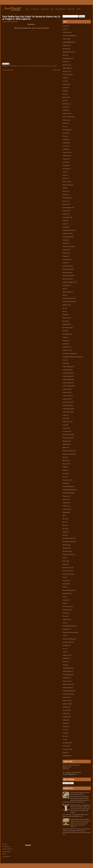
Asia (64, 81)
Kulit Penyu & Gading (69, 354)
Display (65, 195)
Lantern (65, 415)
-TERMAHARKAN (12, 66)
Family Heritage (67, 208)
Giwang (65, 256)
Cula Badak (66, 169)
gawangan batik (67, 237)
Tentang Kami (35, 9)
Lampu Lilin (66, 399)
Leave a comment (52, 66)
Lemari (64, 418)
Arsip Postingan (6, 852)
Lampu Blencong (67, 373)
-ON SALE (65, 32)
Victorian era (66, 749)
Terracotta (65, 710)
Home (28, 9)
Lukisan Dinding (67, 435)
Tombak (65, 720)
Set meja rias (66, 610)
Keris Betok (66, 334)
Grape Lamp (66, 259)
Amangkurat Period (68, 52)
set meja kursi (66, 606)
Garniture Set (66, 234)
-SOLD (64, 39)
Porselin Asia (66, 571)
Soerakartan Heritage (41, 66)
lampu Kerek (66, 392)
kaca (64, 308)
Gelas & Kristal (67, 246)
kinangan (65, 340)
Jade (64, 295)
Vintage (65, 752)
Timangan (65, 717)
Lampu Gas (66, 389)
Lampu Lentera (67, 396)
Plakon (64, 564)
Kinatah (65, 344)
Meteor (65, 470)
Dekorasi (65, 182)
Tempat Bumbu (67, 671)
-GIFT (64, 29)
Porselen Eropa (67, 568)
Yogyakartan (66, 756)
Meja (64, 457)
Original (65, 503)
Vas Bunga (65, 743)
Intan (25, 66)
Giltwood (65, 253)
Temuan (65, 707)
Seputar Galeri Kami (8, 849)
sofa (64, 636)
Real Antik (65, 584)
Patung (64, 512)
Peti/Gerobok (66, 551)
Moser (64, 477)
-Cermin (65, 26)
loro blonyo (66, 431)
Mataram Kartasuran (68, 451)
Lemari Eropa (66, 422)
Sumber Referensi (60, 9)
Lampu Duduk (66, 383)
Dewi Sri (65, 191)
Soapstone (66, 629)
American (65, 62)
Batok (64, 94)
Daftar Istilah (71, 9)
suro (64, 649)
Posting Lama (56, 70)
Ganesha (65, 227)
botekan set (66, 114)
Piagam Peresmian (68, 555)
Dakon (64, 175)
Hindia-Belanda (67, 276)
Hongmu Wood (67, 279)
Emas (22, 66)
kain (64, 311)
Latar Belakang (6, 847)
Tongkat (65, 723)
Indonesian (66, 285)
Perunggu (65, 548)
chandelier (66, 156)
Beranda (4, 844)
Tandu (64, 652)
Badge (64, 91)
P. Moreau (65, 506)
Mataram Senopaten (68, 454)
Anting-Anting (66, 68)
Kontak (78, 9)
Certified (65, 149)
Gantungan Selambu (68, 230)
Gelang (65, 243)
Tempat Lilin (66, 681)
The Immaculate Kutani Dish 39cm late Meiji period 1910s (80, 793)
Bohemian (65, 104)
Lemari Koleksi (45, 9)
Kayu (64, 321)
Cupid (64, 172)
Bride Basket (66, 130)
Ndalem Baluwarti (68, 486)
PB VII (64, 525)
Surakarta (65, 645)
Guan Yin (65, 263)
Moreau (65, 474)
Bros (64, 136)
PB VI (64, 522)
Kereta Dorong (67, 328)
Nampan (65, 483)
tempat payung (67, 688)
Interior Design (67, 292)
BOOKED (65, 110)
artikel (64, 78)
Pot (63, 577)
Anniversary (66, 65)
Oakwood (65, 496)
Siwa (64, 623)
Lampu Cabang (67, 376)
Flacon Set (66, 211)
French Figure (66, 217)
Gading (65, 220)
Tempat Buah (66, 668)
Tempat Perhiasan (68, 691)
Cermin (65, 146)
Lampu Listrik (66, 402)
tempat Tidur (66, 700)
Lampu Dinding (67, 379)
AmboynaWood (67, 58)
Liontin (64, 425)
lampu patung (66, 412)
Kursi (64, 360)
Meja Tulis (65, 464)
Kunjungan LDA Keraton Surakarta (72, 357)
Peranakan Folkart (68, 538)
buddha (65, 139)
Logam (64, 428)
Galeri (64, 224)
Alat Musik (65, 49)
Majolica (65, 444)
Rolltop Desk (66, 593)
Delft (64, 188)
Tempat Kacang (67, 675)
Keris (64, 331)
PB (63, 516)
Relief (64, 587)
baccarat (65, 88)
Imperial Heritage (68, 282)
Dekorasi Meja (67, 185)
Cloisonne (65, 165)
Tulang (64, 733)
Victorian (65, 746)
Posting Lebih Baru (8, 70)
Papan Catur (66, 509)
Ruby (64, 603)
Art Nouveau (66, 75)
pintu (64, 558)
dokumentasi (66, 198)
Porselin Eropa (67, 574)
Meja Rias (65, 460)
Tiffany (65, 713)
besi (64, 100)
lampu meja (66, 405)
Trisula (64, 730)
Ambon (65, 55)
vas (64, 739)
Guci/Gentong (66, 266)
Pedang (65, 532)
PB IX (64, 519)
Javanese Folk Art (31, 66)
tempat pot (66, 697)
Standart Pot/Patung (68, 639)
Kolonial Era (66, 347)
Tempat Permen (67, 694)
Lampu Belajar (67, 370)
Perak (64, 535)
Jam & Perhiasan (67, 298)
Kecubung (65, 324)
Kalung (64, 315)
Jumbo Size (66, 305)
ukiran (64, 736)
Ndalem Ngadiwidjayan (69, 490)
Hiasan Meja (66, 272)
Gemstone (65, 250)
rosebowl (65, 600)
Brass (64, 126)
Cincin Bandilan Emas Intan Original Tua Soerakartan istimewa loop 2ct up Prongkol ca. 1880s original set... (31, 18)
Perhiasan (65, 545)
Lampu (64, 363)
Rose (64, 597)
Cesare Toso (66, 152)
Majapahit (65, 441)
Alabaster (65, 45)
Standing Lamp (67, 642)
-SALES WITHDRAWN (69, 36)
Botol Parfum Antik (68, 117)
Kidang (64, 337)
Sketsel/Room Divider (69, 626)
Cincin (18, 66)
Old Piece (65, 499)
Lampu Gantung (67, 366)
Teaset (64, 665)
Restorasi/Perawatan (68, 590)
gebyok (65, 240)
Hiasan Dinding (67, 269)
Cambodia (65, 143)
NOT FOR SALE (67, 493)
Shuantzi (65, 613)
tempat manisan (67, 684)
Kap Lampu (66, 318)
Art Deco (65, 71)
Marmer (65, 448)
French (64, 214)
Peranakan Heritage (68, 542)
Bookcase (65, 107)
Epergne (65, 204)
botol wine (66, 120)
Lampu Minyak (67, 409)
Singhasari (65, 619)
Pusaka (64, 580)
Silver (64, 616)
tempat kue (66, 678)
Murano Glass (66, 480)
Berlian (65, 97)
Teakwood (65, 658)
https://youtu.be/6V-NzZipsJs (40, 28)
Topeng (65, 726)
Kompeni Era (66, 350)
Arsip (52, 9)
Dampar (65, 178)
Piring (64, 561)
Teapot (65, 662)
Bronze (65, 133)
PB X (64, 529)
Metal (64, 467)
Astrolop (65, 84)
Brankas (65, 123)
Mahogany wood (67, 438)
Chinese (65, 159)
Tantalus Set (66, 655)
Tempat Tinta (66, 704)
